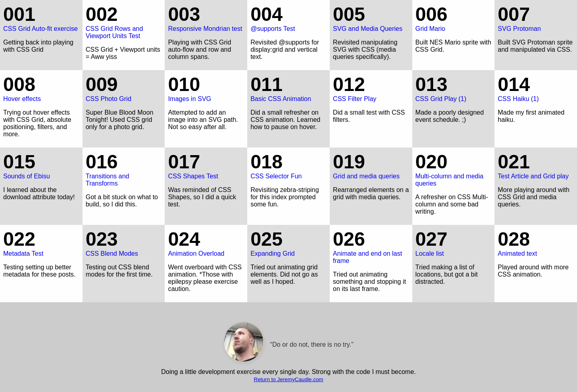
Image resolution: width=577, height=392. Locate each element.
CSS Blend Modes (124, 242)
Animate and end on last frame (371, 246)
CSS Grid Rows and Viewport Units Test (124, 21)
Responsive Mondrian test (206, 18)
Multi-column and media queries (454, 169)
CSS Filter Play (371, 88)
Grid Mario (454, 18)
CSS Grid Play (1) (454, 88)
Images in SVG (206, 88)
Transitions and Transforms (124, 169)
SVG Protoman (536, 18)
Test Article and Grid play (536, 165)
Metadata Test (41, 242)
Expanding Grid (288, 242)
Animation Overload (206, 242)
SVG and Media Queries (371, 18)
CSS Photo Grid (124, 88)
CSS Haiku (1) (536, 88)
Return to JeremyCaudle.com (288, 379)
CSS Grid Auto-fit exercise (41, 18)
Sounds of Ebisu (41, 165)
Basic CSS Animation (288, 88)
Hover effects (41, 88)
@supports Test (288, 18)
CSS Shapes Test (206, 165)
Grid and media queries (371, 165)
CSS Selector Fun (288, 165)
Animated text (536, 242)
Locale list (454, 242)
